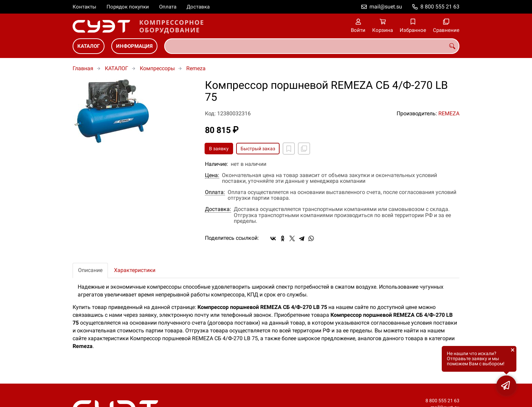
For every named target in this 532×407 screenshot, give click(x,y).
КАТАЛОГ (89, 46)
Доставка (198, 7)
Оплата (168, 7)
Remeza (196, 68)
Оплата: (215, 192)
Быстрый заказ (258, 149)
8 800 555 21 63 (440, 7)
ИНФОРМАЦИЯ (134, 46)
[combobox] (312, 46)
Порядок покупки (128, 7)
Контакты (84, 7)
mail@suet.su (386, 7)
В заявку (219, 149)
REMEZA (449, 113)
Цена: (212, 175)
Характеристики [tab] (135, 270)
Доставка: (218, 209)
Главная (83, 68)
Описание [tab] (90, 270)
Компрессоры (157, 68)
